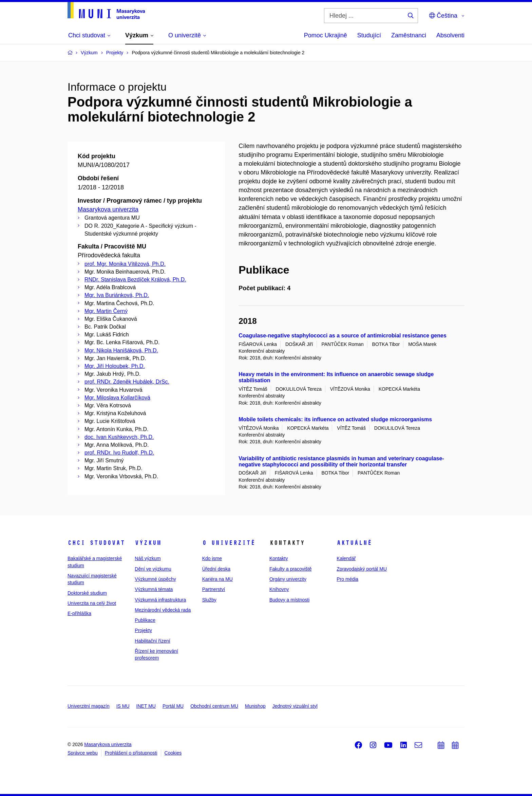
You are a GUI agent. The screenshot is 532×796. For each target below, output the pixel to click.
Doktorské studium (87, 593)
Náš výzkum (148, 558)
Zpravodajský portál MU (362, 569)
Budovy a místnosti (289, 600)
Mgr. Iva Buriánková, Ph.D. (117, 295)
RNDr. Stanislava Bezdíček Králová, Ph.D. (135, 280)
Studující (369, 35)
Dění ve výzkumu (153, 569)
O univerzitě (229, 543)
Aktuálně (354, 543)
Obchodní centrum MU (214, 706)
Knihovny (279, 589)
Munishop (255, 706)
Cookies (173, 753)
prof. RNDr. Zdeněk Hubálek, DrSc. (127, 382)
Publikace (145, 620)
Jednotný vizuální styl (295, 706)
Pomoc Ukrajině (326, 35)
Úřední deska (216, 569)
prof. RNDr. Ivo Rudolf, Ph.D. (119, 453)
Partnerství (214, 589)
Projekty (143, 630)
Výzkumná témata (154, 589)
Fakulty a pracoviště (291, 569)
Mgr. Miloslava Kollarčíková (117, 398)
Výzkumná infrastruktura (160, 600)
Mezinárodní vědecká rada (163, 610)
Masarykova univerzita (108, 209)
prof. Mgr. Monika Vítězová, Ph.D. (125, 264)
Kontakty (279, 558)
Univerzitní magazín (89, 706)
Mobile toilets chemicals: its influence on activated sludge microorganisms (335, 419)
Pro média (347, 579)
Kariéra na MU (217, 579)
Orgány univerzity (288, 579)
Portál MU (173, 706)
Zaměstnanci (409, 35)
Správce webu (83, 753)
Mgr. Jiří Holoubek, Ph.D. (115, 366)
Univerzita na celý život (92, 603)
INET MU (146, 706)
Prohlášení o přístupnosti (131, 753)
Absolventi (450, 35)
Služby (209, 600)
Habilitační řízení (152, 641)
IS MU (123, 706)
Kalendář (346, 558)
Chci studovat (96, 543)
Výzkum (148, 543)
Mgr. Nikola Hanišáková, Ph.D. (121, 350)
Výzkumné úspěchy (155, 579)
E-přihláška (79, 613)
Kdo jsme (212, 558)
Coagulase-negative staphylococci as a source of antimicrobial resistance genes (343, 336)
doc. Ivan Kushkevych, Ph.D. (119, 437)
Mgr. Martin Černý (106, 311)
